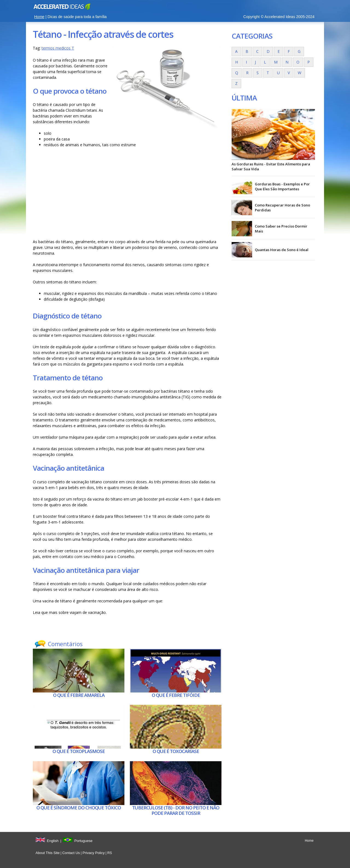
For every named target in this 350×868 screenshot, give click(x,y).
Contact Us (71, 853)
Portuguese (84, 841)
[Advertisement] (127, 195)
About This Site (48, 853)
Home (39, 17)
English (53, 841)
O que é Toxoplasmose (79, 751)
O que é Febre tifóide (176, 695)
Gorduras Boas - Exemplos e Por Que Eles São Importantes (282, 186)
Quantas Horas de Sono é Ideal (282, 250)
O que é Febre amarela (79, 695)
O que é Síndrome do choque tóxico (79, 808)
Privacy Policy (94, 853)
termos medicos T (58, 48)
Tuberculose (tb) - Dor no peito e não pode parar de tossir (176, 810)
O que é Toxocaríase (176, 751)
